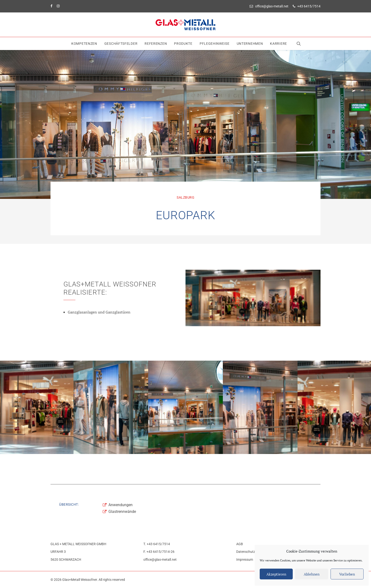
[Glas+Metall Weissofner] (185, 25)
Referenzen (156, 44)
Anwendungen (121, 505)
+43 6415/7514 (309, 6)
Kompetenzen (84, 44)
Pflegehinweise (215, 44)
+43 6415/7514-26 (160, 552)
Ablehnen (312, 574)
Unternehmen (250, 44)
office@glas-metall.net (272, 6)
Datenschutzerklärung (253, 552)
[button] (300, 44)
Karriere (278, 44)
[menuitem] (270, 6)
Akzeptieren (276, 574)
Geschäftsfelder (121, 44)
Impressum (245, 560)
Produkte (183, 44)
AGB (240, 544)
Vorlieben (347, 574)
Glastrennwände (122, 512)
